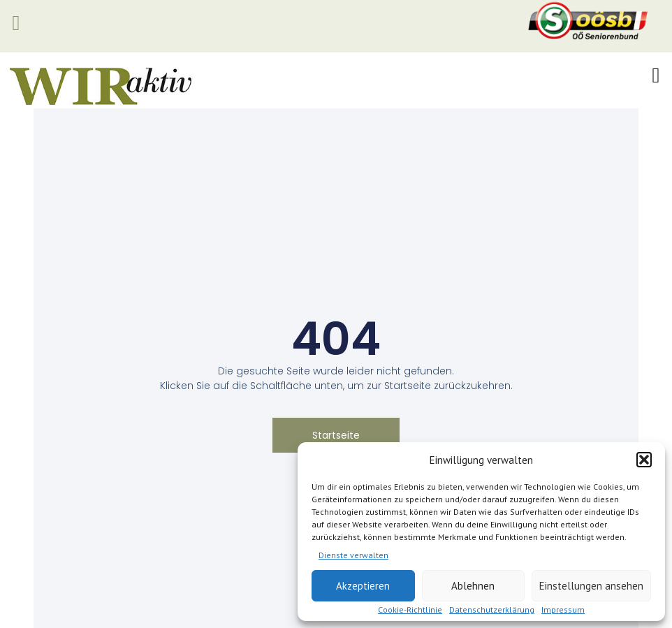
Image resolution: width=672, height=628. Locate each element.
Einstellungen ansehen (591, 586)
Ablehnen (473, 586)
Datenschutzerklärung (492, 609)
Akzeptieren (363, 586)
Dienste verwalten (353, 555)
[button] (644, 460)
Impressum (563, 609)
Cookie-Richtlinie (410, 609)
